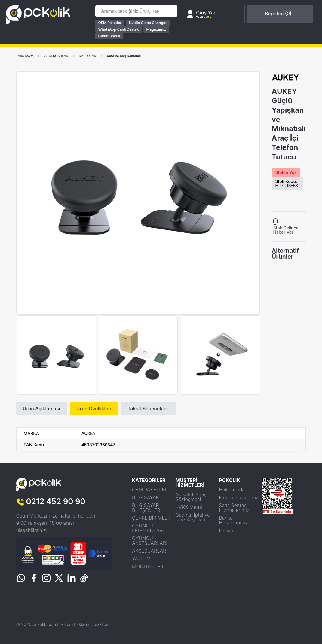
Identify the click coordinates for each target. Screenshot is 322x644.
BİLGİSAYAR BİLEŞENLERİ (147, 508)
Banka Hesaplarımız (233, 520)
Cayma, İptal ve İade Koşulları (193, 517)
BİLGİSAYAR (145, 497)
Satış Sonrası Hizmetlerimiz (234, 508)
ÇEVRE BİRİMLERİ (152, 518)
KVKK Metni (189, 507)
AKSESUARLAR (59, 56)
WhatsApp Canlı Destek (120, 29)
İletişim (227, 530)
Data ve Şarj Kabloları (132, 56)
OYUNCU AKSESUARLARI (150, 541)
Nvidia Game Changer (149, 23)
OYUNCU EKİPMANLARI (148, 528)
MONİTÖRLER (148, 567)
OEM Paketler (111, 23)
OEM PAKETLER (150, 490)
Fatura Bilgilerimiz (239, 497)
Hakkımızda (232, 490)
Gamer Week (110, 36)
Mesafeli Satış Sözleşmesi (191, 497)
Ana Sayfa (27, 56)
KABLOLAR (93, 56)
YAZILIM (141, 559)
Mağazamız (157, 29)
